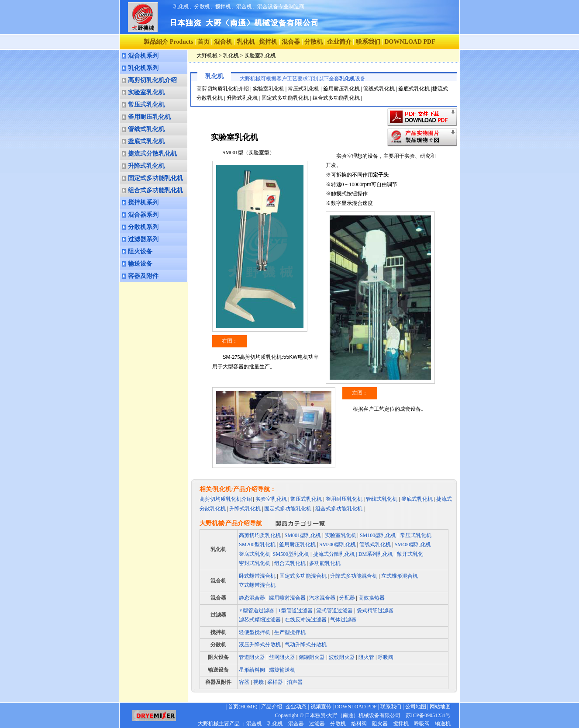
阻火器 (380, 724)
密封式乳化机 (255, 563)
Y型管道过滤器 (257, 610)
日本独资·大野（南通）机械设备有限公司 (353, 715)
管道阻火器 (252, 657)
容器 (245, 682)
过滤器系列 (143, 239)
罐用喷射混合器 (287, 598)
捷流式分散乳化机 (152, 154)
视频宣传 (321, 707)
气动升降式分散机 (306, 645)
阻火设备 (140, 251)
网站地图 (440, 707)
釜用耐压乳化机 (149, 117)
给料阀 (359, 724)
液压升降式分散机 (260, 645)
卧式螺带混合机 (257, 576)
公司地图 (416, 707)
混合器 (291, 42)
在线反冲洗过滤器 (306, 620)
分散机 (314, 42)
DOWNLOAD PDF (356, 707)
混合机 (223, 42)
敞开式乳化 (410, 554)
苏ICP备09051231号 (426, 715)
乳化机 (246, 42)
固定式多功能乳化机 (155, 178)
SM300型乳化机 (338, 544)
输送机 (443, 724)
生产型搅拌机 (290, 632)
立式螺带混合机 (257, 585)
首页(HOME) (243, 707)
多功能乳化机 (325, 563)
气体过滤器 (343, 620)
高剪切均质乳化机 (260, 535)
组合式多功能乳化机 (155, 190)
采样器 (274, 682)
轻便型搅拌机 (255, 632)
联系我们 (368, 42)
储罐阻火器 (312, 657)
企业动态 (296, 707)
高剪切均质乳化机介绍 (223, 89)
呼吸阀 (386, 657)
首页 (203, 42)
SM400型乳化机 (413, 544)
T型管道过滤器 (295, 610)
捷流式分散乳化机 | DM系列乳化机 (354, 554)
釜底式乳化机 (146, 141)
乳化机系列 (143, 68)
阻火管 (366, 657)
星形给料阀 (252, 670)
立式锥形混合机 (400, 576)
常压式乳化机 (146, 105)
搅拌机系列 (143, 203)
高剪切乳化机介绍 (152, 80)
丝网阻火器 (282, 657)
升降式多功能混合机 (354, 576)
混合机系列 (143, 56)
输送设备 (140, 264)
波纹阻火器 (342, 657)
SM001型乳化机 (303, 535)
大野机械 (207, 55)
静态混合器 (252, 598)
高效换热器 (372, 598)
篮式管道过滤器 (334, 610)
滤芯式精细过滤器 (260, 620)
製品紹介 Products (168, 42)
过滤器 (218, 615)
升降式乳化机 (146, 166)
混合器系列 (143, 215)
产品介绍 (272, 707)
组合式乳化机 (290, 563)
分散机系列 (143, 227)
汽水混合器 (322, 598)
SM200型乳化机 (257, 544)
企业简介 (339, 42)
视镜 (258, 682)
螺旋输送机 (282, 670)
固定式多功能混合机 (303, 576)
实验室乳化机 (146, 92)
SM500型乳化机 (291, 554)
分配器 (347, 598)
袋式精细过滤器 (375, 610)
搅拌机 (268, 42)
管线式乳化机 (146, 129)
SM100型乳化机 (378, 535)
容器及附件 (143, 276)
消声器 (294, 682)
